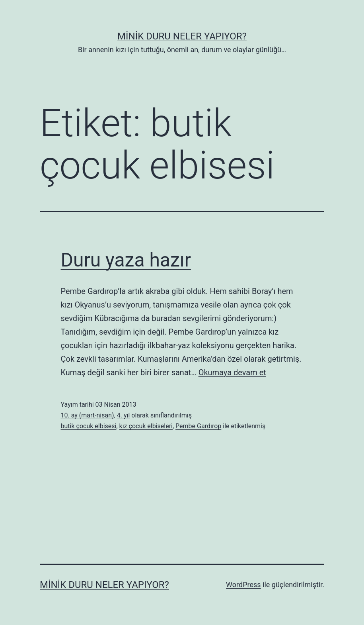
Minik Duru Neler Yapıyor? (182, 36)
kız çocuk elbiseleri (146, 426)
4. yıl (124, 415)
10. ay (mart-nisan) (88, 415)
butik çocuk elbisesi (89, 426)
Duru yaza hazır (126, 260)
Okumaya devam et (232, 372)
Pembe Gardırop (198, 426)
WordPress (243, 585)
